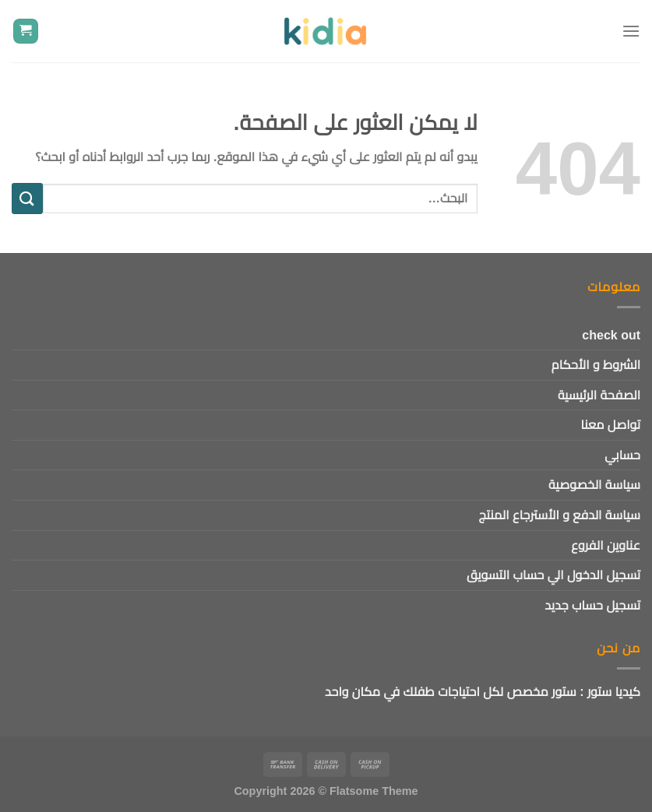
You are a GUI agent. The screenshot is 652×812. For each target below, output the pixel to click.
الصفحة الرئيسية (599, 395)
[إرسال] (27, 198)
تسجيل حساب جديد (592, 605)
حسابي (622, 455)
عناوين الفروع (606, 545)
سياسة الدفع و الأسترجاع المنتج (560, 515)
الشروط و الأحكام (596, 365)
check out (611, 335)
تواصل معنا (611, 425)
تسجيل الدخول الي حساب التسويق (553, 575)
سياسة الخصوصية (594, 485)
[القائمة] (631, 31)
